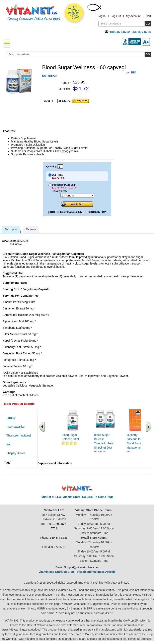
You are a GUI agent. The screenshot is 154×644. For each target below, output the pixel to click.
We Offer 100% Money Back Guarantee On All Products (74, 13)
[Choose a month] (77, 195)
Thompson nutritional (19, 435)
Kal (8, 444)
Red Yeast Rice (15, 427)
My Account (133, 16)
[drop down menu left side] (7, 44)
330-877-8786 (59, 538)
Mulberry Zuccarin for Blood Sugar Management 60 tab (137, 443)
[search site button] (148, 54)
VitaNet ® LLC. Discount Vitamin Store (77, 488)
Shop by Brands (17, 453)
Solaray (11, 418)
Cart (148, 16)
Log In (102, 16)
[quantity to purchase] (54, 101)
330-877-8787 (57, 547)
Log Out (116, 16)
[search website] (79, 54)
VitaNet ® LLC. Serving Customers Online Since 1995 (33, 13)
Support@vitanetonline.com (81, 567)
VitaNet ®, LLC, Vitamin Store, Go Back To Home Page (77, 497)
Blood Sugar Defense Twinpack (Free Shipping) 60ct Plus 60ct (104, 443)
